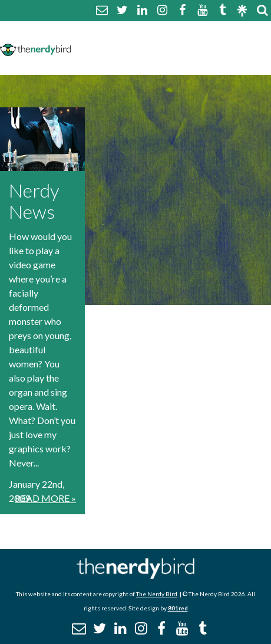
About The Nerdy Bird (127, 33)
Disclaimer (189, 47)
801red (178, 608)
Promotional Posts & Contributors (165, 62)
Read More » (45, 498)
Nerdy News (34, 201)
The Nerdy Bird (157, 594)
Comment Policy (115, 47)
